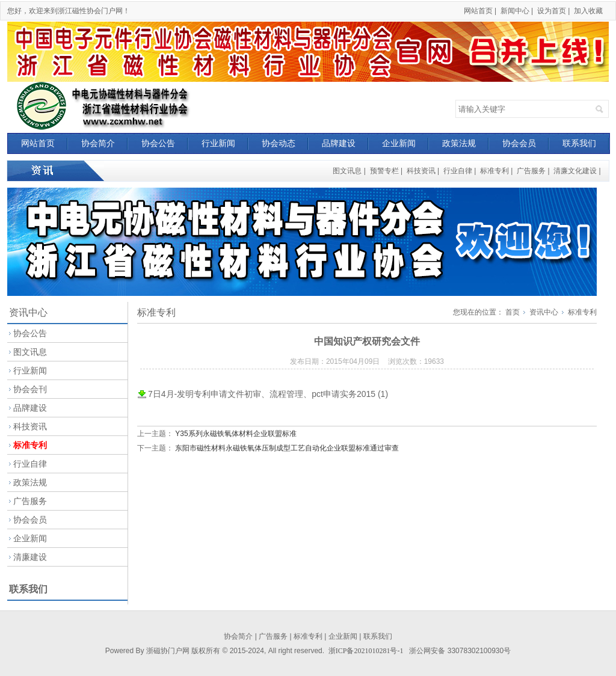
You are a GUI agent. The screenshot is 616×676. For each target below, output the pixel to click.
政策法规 (459, 143)
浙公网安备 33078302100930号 (460, 651)
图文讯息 (347, 171)
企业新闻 (399, 143)
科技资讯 (421, 171)
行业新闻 (218, 143)
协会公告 (158, 143)
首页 (513, 312)
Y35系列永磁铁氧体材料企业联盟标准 (236, 434)
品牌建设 (339, 143)
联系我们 (579, 143)
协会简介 (98, 143)
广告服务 (531, 171)
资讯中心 (544, 312)
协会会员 (519, 143)
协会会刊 (30, 389)
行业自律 (458, 171)
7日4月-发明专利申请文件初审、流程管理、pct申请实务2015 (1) (268, 394)
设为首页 (552, 11)
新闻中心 (515, 11)
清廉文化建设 (575, 171)
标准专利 (494, 171)
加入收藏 (588, 11)
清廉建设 (30, 557)
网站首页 (478, 11)
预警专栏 (384, 171)
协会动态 (279, 143)
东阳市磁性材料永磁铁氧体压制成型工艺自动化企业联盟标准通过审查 (287, 448)
